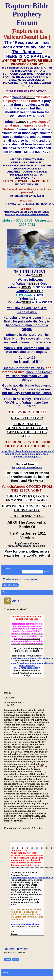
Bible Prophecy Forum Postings (20, 579)
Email (11, 949)
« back (5, 972)
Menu (6, 568)
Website (24, 949)
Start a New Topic (10, 585)
